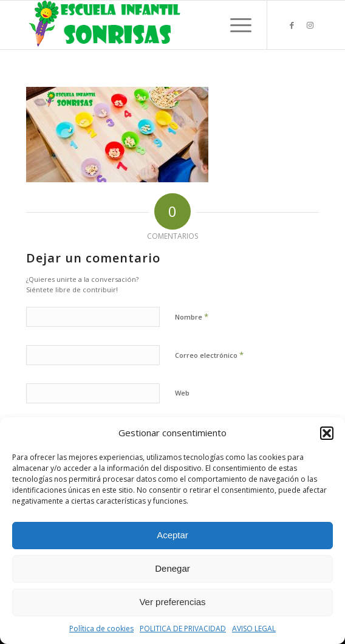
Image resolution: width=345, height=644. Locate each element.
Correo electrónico (209, 355)
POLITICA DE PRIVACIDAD (183, 629)
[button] (327, 433)
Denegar (172, 568)
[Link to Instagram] (310, 25)
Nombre (192, 317)
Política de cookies (101, 629)
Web (182, 393)
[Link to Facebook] (292, 25)
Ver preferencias (172, 602)
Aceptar (172, 535)
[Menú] (235, 25)
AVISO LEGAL (254, 629)
